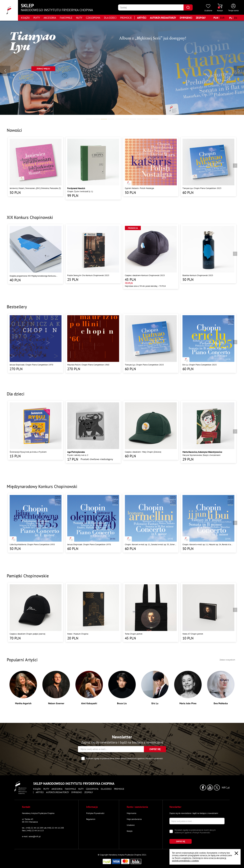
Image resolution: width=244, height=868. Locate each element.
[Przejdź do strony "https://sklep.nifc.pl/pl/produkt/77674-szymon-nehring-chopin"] (43, 69)
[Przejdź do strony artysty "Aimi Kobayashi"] (89, 688)
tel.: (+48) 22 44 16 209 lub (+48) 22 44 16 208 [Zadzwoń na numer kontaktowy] (43, 828)
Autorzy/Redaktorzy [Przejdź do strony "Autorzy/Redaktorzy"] (163, 18)
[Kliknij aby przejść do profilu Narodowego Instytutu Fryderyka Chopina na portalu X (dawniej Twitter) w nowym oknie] (217, 788)
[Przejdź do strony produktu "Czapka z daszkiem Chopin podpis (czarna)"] (36, 612)
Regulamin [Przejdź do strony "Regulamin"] (91, 819)
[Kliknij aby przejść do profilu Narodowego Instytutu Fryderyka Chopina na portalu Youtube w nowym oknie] (210, 788)
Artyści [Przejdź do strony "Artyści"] (142, 18)
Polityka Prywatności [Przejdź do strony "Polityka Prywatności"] (95, 813)
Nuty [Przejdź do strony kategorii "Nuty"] (79, 18)
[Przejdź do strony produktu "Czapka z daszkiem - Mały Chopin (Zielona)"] (151, 430)
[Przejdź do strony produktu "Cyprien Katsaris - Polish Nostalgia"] (151, 167)
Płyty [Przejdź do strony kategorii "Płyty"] (37, 18)
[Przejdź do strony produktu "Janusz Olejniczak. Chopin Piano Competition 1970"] (36, 343)
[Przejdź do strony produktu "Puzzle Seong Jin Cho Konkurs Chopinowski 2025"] (93, 254)
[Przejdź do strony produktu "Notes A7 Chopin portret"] (208, 612)
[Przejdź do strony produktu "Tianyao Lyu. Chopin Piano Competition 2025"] (208, 167)
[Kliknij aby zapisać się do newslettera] (155, 749)
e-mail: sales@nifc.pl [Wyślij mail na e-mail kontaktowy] (31, 836)
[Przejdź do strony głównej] (9, 10)
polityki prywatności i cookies (185, 861)
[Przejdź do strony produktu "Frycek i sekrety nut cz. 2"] (93, 432)
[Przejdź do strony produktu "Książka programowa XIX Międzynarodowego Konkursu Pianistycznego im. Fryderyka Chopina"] (36, 254)
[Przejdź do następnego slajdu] (239, 71)
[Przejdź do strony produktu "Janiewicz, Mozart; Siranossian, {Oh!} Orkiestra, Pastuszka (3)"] (36, 167)
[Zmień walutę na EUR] (222, 18)
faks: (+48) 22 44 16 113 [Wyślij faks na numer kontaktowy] (33, 830)
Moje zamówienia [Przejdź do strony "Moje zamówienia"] (134, 819)
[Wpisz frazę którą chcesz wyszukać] (151, 7)
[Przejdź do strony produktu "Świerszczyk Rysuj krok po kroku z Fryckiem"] (36, 430)
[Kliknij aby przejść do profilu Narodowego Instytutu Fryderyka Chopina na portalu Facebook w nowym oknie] (203, 788)
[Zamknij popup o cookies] (236, 853)
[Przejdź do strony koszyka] (220, 8)
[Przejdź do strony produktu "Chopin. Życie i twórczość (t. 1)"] (93, 168)
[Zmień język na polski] (231, 18)
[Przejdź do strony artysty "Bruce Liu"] (122, 688)
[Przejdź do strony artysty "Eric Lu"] (155, 688)
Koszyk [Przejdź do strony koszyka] (130, 831)
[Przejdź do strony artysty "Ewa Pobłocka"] (221, 688)
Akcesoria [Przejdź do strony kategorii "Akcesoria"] (50, 18)
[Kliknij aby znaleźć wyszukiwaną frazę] (188, 7)
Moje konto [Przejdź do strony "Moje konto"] (131, 813)
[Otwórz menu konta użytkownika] (233, 8)
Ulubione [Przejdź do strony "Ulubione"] (131, 825)
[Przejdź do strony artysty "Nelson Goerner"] (56, 688)
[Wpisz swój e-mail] (111, 749)
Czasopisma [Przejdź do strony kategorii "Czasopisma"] (93, 18)
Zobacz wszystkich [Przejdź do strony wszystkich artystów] (227, 660)
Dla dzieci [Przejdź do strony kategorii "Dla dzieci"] (110, 18)
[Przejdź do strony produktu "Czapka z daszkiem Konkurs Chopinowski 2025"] (151, 257)
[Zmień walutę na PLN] (216, 18)
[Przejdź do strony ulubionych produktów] (208, 8)
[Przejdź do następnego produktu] (235, 166)
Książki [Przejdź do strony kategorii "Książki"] (25, 18)
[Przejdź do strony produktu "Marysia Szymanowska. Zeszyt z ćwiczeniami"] (208, 432)
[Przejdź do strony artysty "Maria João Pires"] (188, 688)
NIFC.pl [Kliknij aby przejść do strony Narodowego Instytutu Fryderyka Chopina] (226, 788)
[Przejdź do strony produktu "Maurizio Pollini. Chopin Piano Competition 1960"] (93, 343)
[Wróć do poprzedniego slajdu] (5, 71)
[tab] (89, 119)
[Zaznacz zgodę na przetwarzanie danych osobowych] (83, 758)
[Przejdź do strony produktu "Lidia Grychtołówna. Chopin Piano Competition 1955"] (36, 523)
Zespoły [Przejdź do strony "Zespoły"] (201, 18)
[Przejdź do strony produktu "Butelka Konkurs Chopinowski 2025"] (208, 254)
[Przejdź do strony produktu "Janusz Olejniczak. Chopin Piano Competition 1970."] (93, 523)
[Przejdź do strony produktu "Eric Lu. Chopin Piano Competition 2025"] (208, 343)
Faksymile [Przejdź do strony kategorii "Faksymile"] (66, 18)
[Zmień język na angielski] (236, 18)
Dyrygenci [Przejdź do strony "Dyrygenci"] (186, 18)
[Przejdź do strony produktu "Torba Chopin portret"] (151, 612)
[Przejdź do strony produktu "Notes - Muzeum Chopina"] (93, 612)
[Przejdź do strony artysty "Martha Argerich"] (23, 688)
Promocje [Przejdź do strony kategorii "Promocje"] (126, 18)
